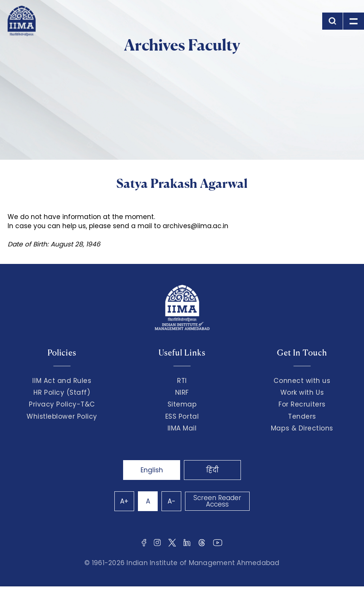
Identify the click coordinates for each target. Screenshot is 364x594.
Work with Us (302, 392)
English (152, 470)
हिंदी (212, 470)
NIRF (182, 392)
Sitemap (182, 404)
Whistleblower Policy (62, 416)
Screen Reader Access (217, 501)
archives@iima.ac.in (195, 226)
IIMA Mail (182, 428)
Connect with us (302, 381)
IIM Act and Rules (62, 381)
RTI (182, 381)
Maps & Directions (302, 428)
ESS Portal (182, 416)
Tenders (302, 416)
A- (172, 501)
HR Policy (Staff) (62, 392)
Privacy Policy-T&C (62, 404)
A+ (124, 501)
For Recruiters (302, 404)
